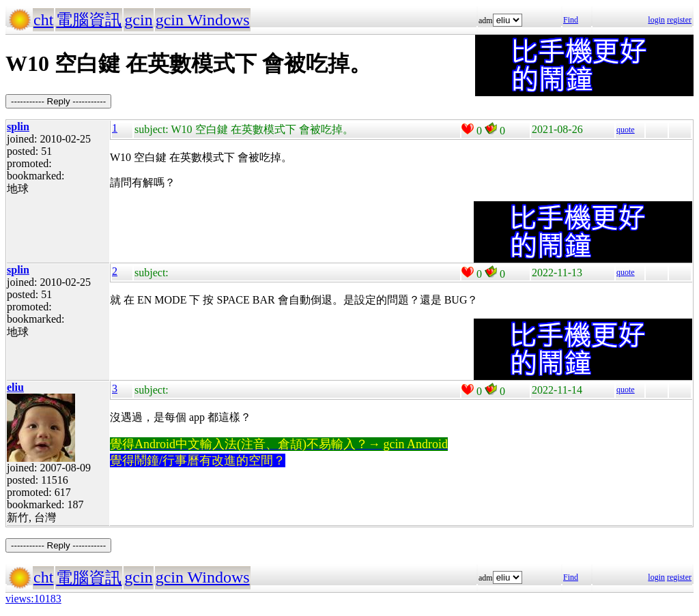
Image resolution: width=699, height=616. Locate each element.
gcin (138, 20)
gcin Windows (203, 20)
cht (43, 20)
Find (571, 20)
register (679, 20)
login (656, 20)
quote (626, 130)
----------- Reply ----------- (58, 101)
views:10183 (33, 599)
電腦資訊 (89, 20)
